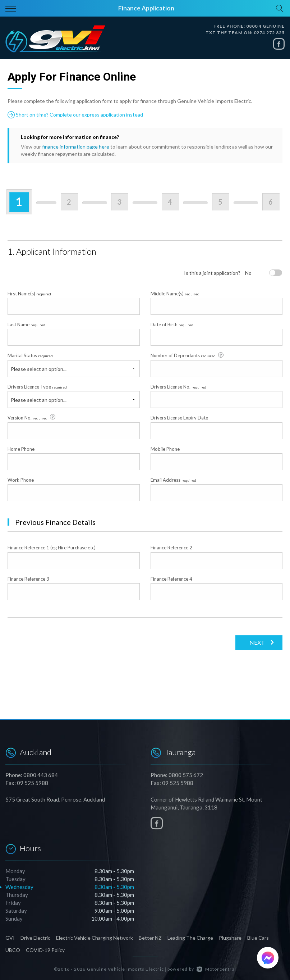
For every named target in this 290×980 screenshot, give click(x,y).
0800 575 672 (186, 775)
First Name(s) (29, 294)
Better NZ (150, 938)
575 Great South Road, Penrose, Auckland (55, 799)
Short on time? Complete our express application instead (75, 115)
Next (257, 642)
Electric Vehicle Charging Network (95, 938)
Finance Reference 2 (171, 548)
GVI (10, 938)
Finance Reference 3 (28, 579)
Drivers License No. (178, 387)
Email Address (173, 480)
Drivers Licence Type (37, 387)
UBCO (13, 950)
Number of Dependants (188, 355)
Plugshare (230, 938)
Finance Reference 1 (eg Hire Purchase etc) (52, 548)
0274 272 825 (269, 33)
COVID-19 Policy (45, 950)
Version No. (32, 417)
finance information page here (76, 147)
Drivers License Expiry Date (179, 418)
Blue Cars (258, 938)
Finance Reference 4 (171, 579)
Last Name (26, 325)
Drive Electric (35, 938)
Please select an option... (39, 369)
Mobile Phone (165, 449)
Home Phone (21, 449)
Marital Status (30, 355)
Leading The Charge (190, 938)
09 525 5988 (33, 783)
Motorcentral (216, 969)
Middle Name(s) (175, 294)
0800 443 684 (41, 775)
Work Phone (21, 480)
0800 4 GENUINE (265, 26)
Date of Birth (172, 325)
